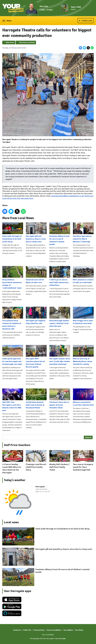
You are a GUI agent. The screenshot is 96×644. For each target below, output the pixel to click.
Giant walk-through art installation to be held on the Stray (13, 233)
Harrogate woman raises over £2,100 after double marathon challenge (60, 355)
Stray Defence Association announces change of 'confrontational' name (13, 278)
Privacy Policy (39, 630)
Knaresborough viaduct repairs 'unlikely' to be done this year (60, 317)
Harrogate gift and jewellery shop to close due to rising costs (36, 233)
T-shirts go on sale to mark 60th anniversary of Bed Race (60, 276)
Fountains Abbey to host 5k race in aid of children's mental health (60, 234)
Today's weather (15, 480)
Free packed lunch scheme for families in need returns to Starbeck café (13, 318)
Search (88, 437)
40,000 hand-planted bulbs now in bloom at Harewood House (36, 399)
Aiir (64, 639)
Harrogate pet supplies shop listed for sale (36, 316)
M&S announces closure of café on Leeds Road (83, 275)
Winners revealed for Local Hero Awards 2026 (83, 397)
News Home (10, 43)
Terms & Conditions (54, 630)
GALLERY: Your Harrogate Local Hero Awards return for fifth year (13, 400)
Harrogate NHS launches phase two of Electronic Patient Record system (36, 356)
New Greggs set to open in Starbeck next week (83, 316)
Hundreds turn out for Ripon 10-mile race (36, 275)
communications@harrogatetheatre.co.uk (67, 196)
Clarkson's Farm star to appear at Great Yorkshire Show (60, 399)
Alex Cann (44, 6)
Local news (11, 522)
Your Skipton (68, 630)
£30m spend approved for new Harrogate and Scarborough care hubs (13, 355)
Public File (27, 630)
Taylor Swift (76, 7)
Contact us (17, 630)
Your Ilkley (79, 630)
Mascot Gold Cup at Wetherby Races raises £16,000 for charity (83, 355)
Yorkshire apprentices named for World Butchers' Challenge (83, 233)
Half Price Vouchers (17, 445)
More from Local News (27, 43)
